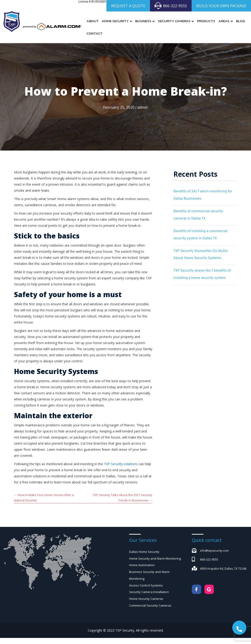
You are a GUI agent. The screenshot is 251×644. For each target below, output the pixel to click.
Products (206, 21)
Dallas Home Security (144, 552)
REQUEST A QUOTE (128, 6)
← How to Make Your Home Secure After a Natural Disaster (44, 498)
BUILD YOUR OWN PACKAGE (221, 6)
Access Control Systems (146, 585)
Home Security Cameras (146, 599)
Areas (224, 21)
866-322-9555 (171, 6)
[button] (239, 628)
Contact (95, 33)
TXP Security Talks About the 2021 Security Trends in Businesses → (122, 498)
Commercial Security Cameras (150, 605)
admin (143, 107)
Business (143, 21)
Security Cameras (174, 21)
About (93, 21)
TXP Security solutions (121, 464)
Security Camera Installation (149, 592)
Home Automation (142, 565)
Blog (240, 21)
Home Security (115, 21)
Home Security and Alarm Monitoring (155, 558)
